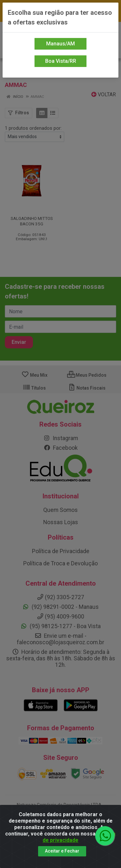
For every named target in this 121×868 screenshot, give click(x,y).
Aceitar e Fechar (62, 851)
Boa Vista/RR (61, 61)
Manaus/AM (60, 44)
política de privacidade (79, 837)
